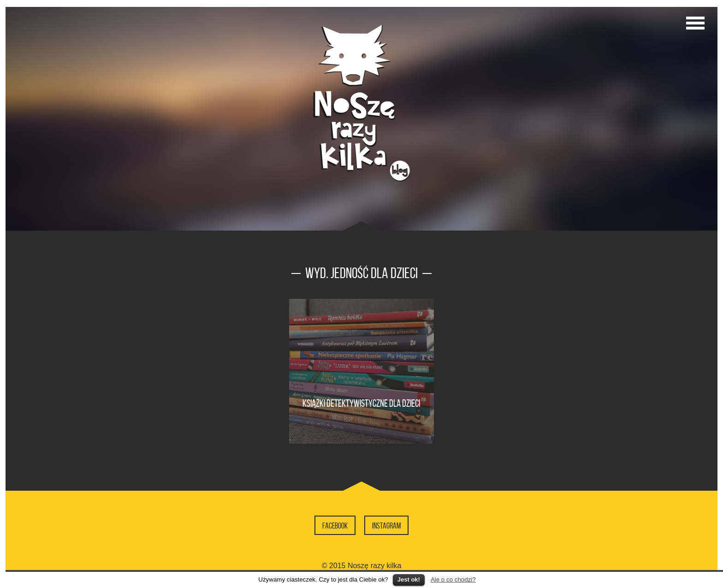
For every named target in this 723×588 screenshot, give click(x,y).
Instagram (386, 526)
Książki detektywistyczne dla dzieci (361, 403)
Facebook (335, 526)
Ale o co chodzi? (453, 579)
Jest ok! (409, 579)
